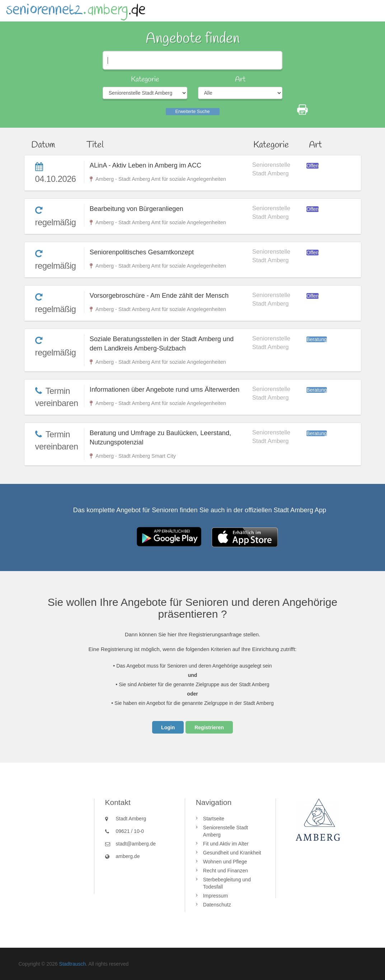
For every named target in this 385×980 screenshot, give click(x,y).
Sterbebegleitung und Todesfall (227, 883)
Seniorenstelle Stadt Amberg (226, 831)
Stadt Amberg (131, 819)
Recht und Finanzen (226, 871)
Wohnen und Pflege (225, 862)
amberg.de (128, 856)
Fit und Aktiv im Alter (226, 844)
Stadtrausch (73, 964)
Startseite (214, 819)
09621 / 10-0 (130, 831)
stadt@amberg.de (136, 844)
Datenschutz (217, 905)
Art (240, 80)
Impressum (215, 896)
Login (168, 727)
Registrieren (209, 727)
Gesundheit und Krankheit (232, 853)
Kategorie (145, 80)
